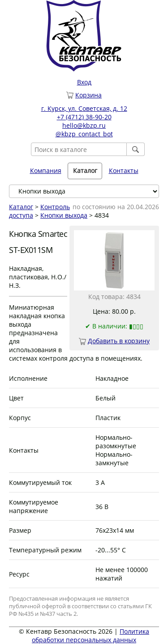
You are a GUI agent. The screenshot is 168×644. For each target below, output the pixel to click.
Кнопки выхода (64, 215)
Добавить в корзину (119, 341)
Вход (84, 82)
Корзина (88, 95)
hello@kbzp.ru (84, 125)
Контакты (124, 170)
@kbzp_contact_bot (84, 134)
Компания (46, 170)
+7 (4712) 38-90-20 (84, 117)
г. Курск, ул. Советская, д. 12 (84, 108)
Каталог (85, 170)
